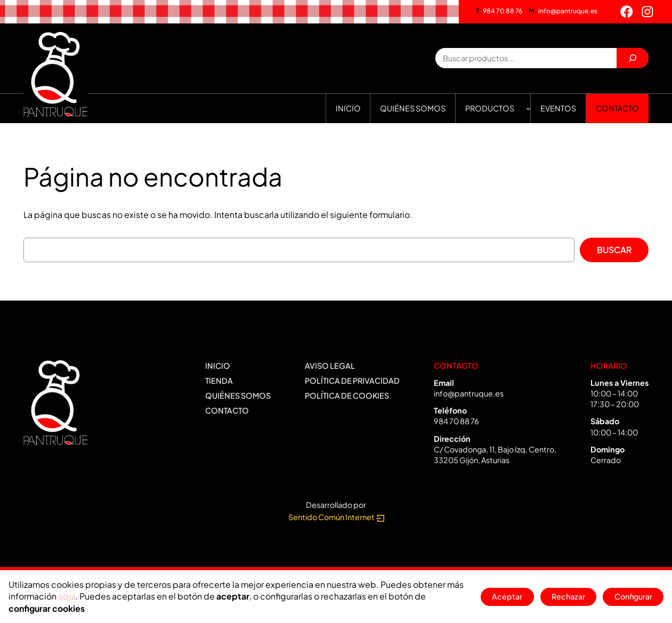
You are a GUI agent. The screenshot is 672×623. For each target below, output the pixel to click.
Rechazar (568, 597)
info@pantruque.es (563, 11)
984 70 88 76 (499, 11)
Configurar (633, 597)
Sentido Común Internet (336, 517)
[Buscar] (633, 58)
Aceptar (507, 597)
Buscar (614, 250)
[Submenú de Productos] (528, 108)
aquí (67, 596)
